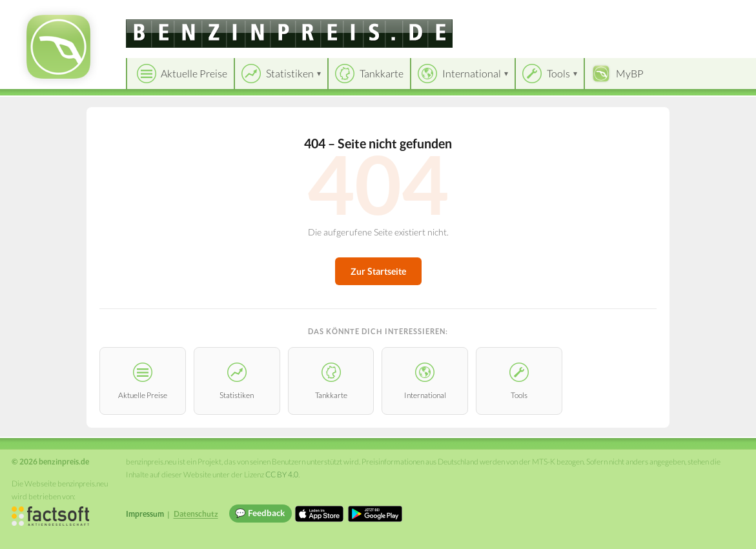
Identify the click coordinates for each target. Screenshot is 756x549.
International (472, 73)
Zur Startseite (378, 271)
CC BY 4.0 (282, 474)
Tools (558, 73)
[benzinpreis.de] (289, 34)
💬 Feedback (260, 513)
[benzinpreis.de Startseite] (58, 47)
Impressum (145, 514)
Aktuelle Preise (194, 73)
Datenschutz (196, 514)
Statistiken (290, 73)
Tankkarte (382, 73)
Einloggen (725, 13)
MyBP (630, 73)
